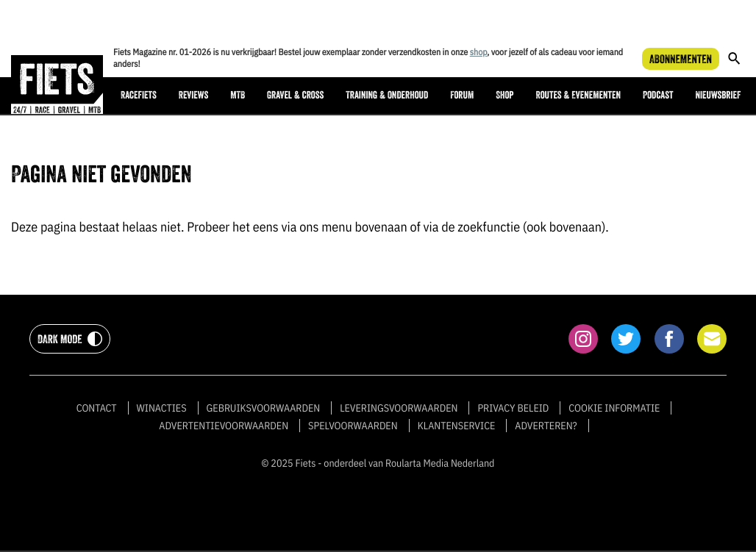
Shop (504, 95)
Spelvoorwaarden (353, 426)
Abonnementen (681, 59)
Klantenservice (457, 426)
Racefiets (139, 95)
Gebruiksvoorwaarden (264, 408)
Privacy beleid (513, 408)
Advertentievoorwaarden (224, 426)
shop (479, 53)
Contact (97, 408)
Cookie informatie (614, 408)
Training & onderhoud (387, 95)
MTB (238, 95)
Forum (462, 95)
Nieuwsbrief (718, 95)
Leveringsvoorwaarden (399, 408)
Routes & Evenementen (578, 95)
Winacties (162, 408)
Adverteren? (546, 426)
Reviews (193, 95)
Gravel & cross (295, 95)
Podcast (658, 95)
